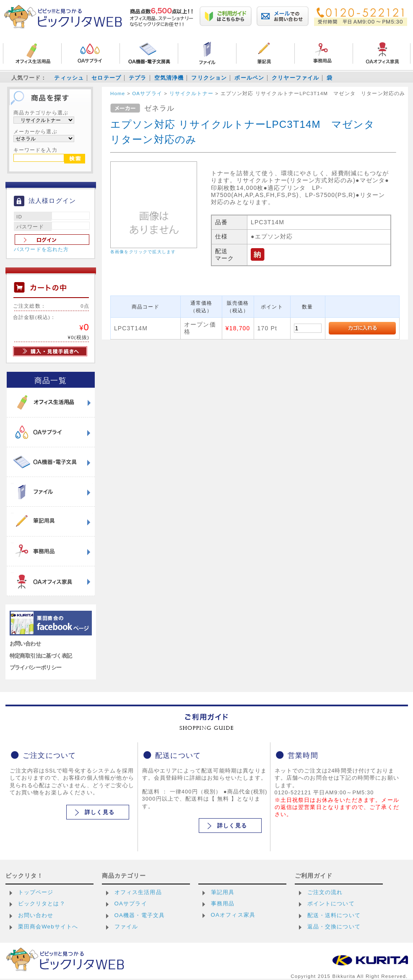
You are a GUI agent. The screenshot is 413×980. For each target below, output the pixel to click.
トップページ (36, 892)
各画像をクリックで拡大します (143, 252)
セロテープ (106, 78)
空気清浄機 (169, 78)
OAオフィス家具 (233, 915)
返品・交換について (334, 927)
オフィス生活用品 (138, 892)
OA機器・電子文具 (140, 915)
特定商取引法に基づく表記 (41, 656)
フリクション (209, 78)
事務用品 (223, 904)
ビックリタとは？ (42, 904)
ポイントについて (331, 904)
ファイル (126, 927)
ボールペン (249, 78)
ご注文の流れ (325, 892)
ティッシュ (69, 78)
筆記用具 (223, 892)
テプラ (138, 78)
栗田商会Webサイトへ (48, 927)
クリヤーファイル (295, 78)
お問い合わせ (25, 644)
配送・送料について (334, 915)
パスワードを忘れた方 (42, 249)
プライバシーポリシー (36, 668)
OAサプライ (131, 904)
